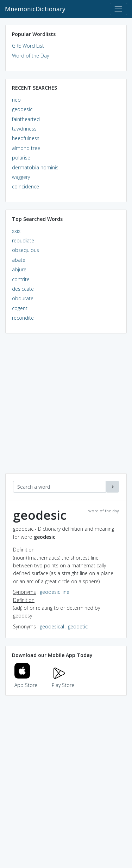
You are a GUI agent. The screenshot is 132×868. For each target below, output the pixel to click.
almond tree (26, 148)
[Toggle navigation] (118, 9)
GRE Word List (28, 46)
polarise (21, 158)
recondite (23, 318)
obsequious (26, 250)
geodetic (78, 626)
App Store (26, 681)
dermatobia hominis (35, 167)
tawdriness (24, 129)
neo (16, 100)
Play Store (63, 681)
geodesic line (55, 592)
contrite (21, 279)
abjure (19, 269)
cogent (20, 308)
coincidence (26, 186)
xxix (16, 231)
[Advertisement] (66, 407)
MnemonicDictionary (35, 9)
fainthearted (26, 119)
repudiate (23, 240)
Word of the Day (30, 56)
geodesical (52, 626)
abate (19, 260)
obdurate (23, 298)
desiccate (23, 289)
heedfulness (26, 138)
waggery (21, 177)
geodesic (22, 109)
